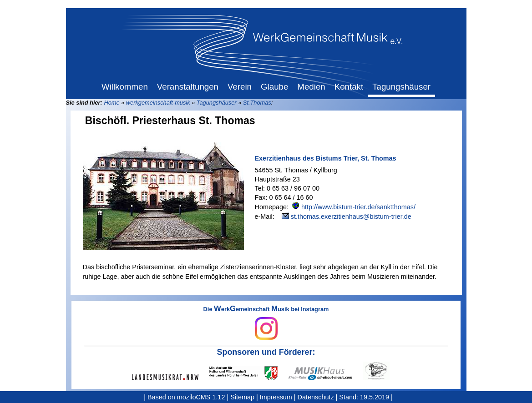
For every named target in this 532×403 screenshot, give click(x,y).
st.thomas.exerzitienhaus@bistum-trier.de (351, 217)
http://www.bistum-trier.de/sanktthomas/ (358, 207)
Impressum (276, 397)
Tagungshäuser (217, 103)
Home (111, 103)
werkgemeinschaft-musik (158, 103)
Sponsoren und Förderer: (266, 352)
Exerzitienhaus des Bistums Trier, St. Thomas (326, 158)
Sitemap (242, 397)
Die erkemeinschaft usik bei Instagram (266, 323)
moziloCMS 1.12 (201, 397)
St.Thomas (257, 103)
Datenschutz (316, 397)
